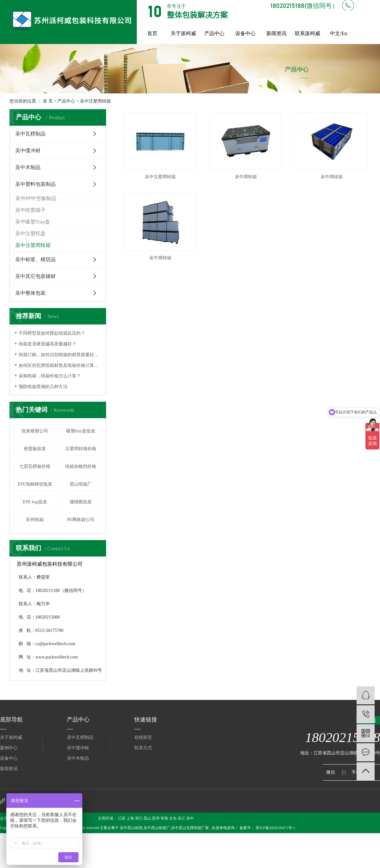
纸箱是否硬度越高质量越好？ (47, 344)
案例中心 (9, 748)
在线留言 (143, 737)
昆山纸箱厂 (81, 484)
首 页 (48, 101)
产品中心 (214, 33)
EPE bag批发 (35, 502)
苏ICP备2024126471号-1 (275, 828)
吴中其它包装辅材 (35, 276)
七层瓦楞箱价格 (35, 466)
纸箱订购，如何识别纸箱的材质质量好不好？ (60, 355)
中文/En (339, 33)
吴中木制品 (28, 167)
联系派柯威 (307, 33)
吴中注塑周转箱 (95, 101)
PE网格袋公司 (81, 520)
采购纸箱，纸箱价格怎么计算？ (50, 376)
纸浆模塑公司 (35, 431)
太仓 (173, 818)
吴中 (190, 818)
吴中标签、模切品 (35, 259)
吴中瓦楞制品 (30, 134)
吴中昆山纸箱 (131, 828)
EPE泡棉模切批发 (35, 484)
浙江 (139, 818)
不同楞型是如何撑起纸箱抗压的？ (52, 333)
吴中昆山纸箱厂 (157, 828)
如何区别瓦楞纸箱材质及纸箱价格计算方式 (60, 365)
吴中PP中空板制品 (36, 198)
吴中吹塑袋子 (30, 210)
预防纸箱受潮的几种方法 (43, 387)
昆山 (147, 818)
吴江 (181, 818)
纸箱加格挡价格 (81, 466)
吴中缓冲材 (28, 151)
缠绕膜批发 (81, 502)
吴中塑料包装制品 (35, 184)
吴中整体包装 (30, 293)
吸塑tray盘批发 (81, 431)
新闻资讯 (276, 33)
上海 (130, 818)
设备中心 (245, 33)
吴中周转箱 (246, 177)
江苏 (122, 818)
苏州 (156, 818)
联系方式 (143, 748)
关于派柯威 (183, 33)
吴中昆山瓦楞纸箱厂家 (190, 828)
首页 (152, 33)
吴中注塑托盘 (30, 233)
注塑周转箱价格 (81, 449)
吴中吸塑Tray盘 (33, 222)
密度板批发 (35, 449)
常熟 (164, 818)
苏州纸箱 (35, 520)
